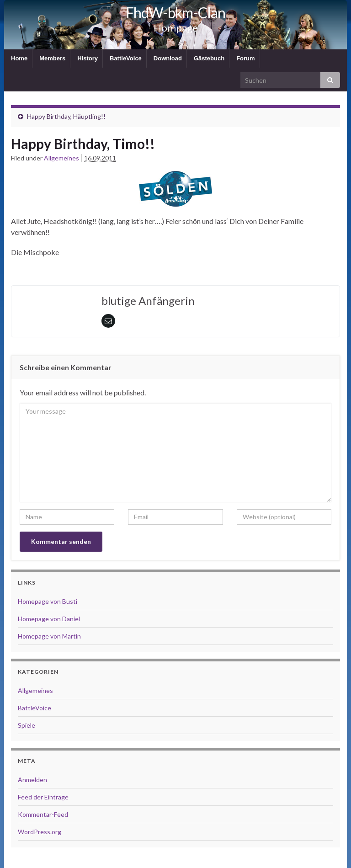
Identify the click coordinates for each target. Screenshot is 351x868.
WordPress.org (40, 832)
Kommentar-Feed (43, 814)
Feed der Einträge (43, 797)
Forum (245, 58)
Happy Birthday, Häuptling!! (66, 116)
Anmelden (32, 780)
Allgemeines (61, 158)
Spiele (27, 725)
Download (168, 58)
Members (52, 58)
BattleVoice (126, 58)
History (88, 58)
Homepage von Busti (48, 601)
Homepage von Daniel (49, 619)
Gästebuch (209, 58)
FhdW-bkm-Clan (175, 13)
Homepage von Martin (49, 636)
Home (19, 58)
